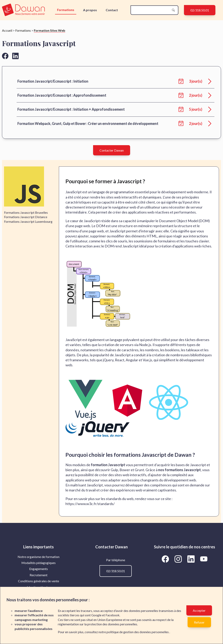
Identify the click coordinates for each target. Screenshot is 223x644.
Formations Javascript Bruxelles (26, 212)
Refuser (199, 622)
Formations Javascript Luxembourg (28, 221)
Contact (112, 10)
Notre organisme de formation (39, 557)
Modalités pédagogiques (39, 563)
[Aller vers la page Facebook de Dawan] (166, 559)
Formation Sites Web (50, 30)
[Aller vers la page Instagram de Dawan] (179, 559)
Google (96, 615)
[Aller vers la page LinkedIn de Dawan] (192, 559)
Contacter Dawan (112, 150)
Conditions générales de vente (39, 581)
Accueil (7, 30)
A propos (90, 10)
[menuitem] (39, 557)
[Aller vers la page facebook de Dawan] (5, 56)
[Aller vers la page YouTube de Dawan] (204, 559)
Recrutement (39, 575)
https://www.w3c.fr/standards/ (90, 504)
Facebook (113, 615)
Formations (66, 10)
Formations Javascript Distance (26, 217)
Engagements (39, 569)
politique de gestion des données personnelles (138, 632)
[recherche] (151, 10)
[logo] (23, 10)
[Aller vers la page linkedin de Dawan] (15, 56)
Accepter (199, 610)
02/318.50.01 (200, 10)
